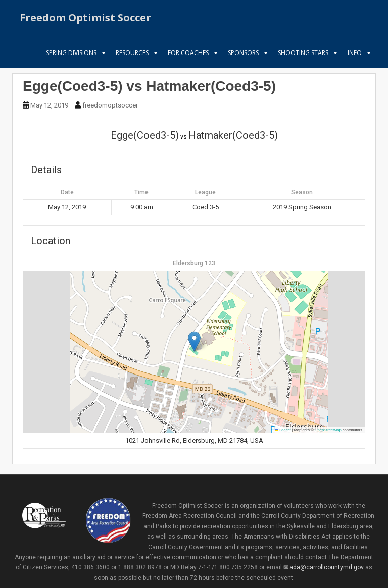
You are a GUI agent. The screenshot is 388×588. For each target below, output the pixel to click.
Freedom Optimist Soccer (85, 17)
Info (355, 53)
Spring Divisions (71, 53)
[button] (194, 341)
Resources (132, 53)
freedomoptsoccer (110, 105)
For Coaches (188, 53)
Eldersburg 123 (194, 263)
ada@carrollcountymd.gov (327, 567)
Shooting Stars (303, 53)
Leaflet (283, 430)
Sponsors (243, 53)
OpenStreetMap (328, 430)
